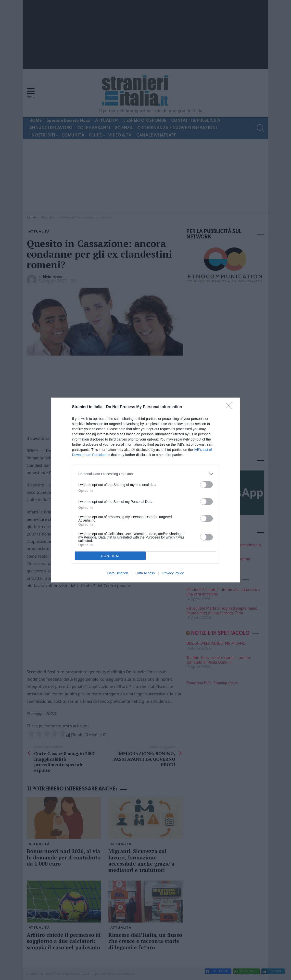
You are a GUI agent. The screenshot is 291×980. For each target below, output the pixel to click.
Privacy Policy (173, 573)
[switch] (206, 485)
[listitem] (146, 474)
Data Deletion (118, 573)
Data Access (145, 573)
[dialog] (146, 490)
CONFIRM (110, 556)
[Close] (230, 407)
